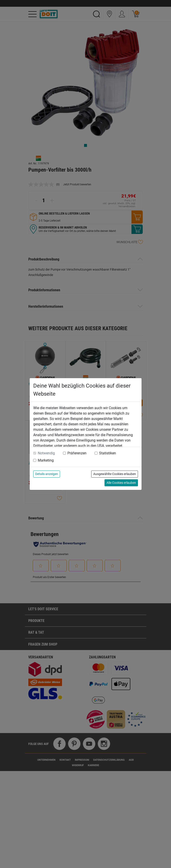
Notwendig (46, 453)
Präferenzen (77, 453)
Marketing (46, 460)
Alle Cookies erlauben (121, 483)
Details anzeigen (47, 474)
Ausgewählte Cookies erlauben (115, 474)
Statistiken (108, 453)
